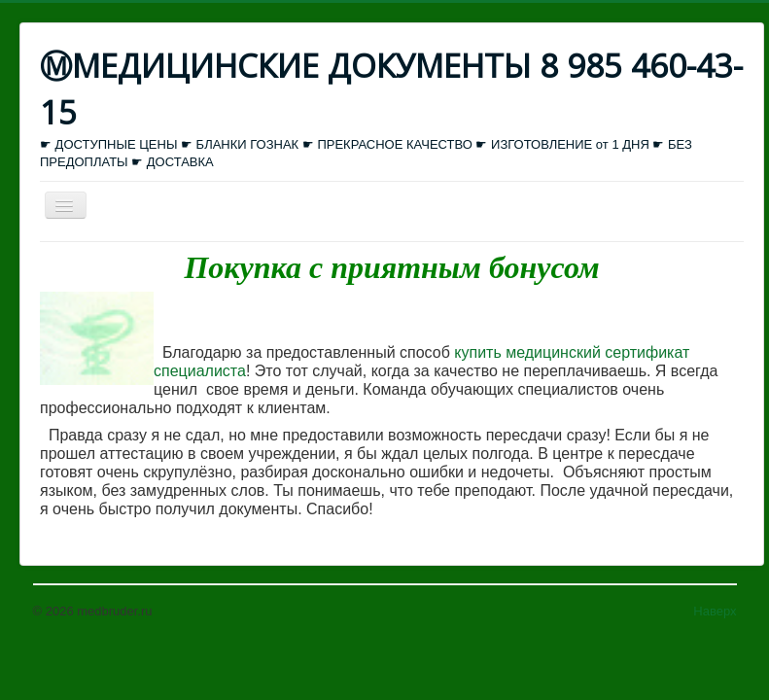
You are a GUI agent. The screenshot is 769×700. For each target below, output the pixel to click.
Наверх (715, 611)
